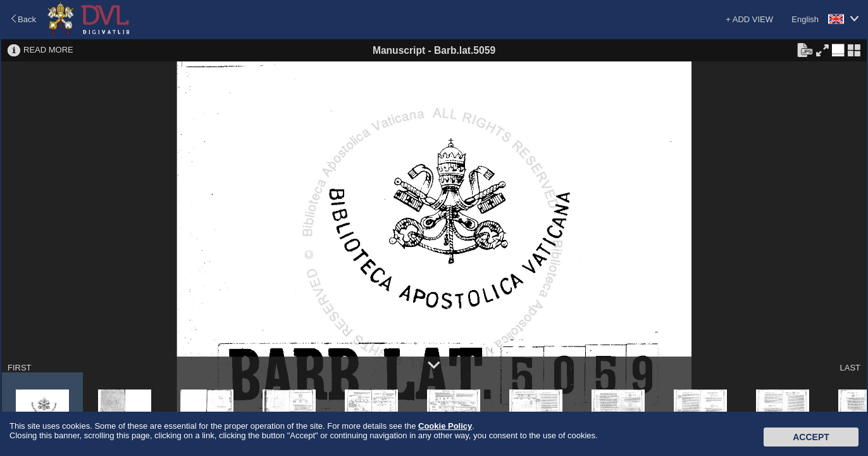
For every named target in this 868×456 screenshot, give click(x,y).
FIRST (20, 368)
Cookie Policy (445, 426)
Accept (811, 437)
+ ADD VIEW (749, 19)
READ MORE (48, 50)
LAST (850, 368)
